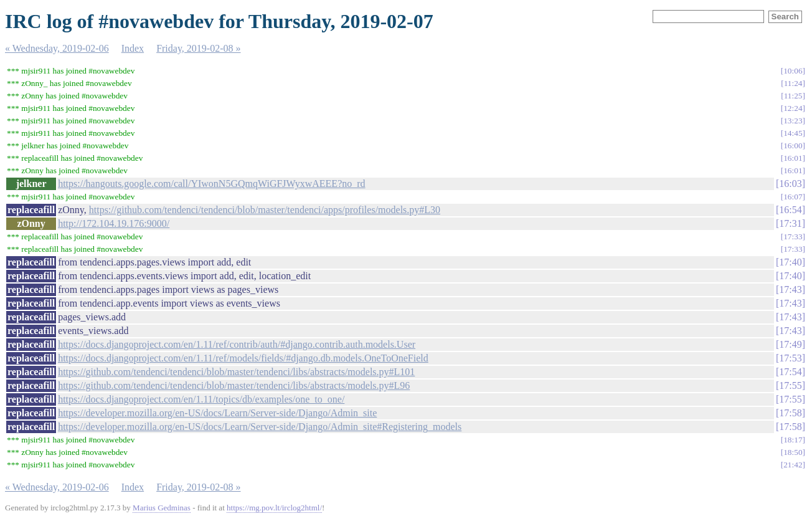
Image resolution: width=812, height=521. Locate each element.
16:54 (790, 210)
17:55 (790, 385)
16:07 (793, 197)
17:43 (790, 289)
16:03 (790, 184)
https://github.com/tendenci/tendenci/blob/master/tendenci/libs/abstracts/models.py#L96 (234, 385)
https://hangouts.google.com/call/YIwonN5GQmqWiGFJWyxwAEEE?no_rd (211, 184)
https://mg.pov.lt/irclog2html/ (274, 508)
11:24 (793, 83)
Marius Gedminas (162, 508)
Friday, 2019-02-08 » (198, 48)
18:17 (793, 440)
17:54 (790, 372)
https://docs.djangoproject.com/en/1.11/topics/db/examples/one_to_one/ (201, 399)
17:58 (790, 413)
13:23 (793, 121)
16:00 (793, 146)
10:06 (793, 71)
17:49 (790, 344)
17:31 (790, 223)
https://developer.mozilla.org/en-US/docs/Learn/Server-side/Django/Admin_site (217, 413)
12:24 (793, 108)
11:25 (793, 96)
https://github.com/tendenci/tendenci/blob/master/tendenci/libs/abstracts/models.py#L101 (236, 372)
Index (133, 48)
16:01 (793, 158)
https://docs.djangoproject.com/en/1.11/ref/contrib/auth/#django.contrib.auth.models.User (237, 344)
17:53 (790, 358)
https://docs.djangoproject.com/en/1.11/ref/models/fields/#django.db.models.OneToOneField (243, 358)
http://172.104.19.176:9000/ (114, 223)
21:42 (793, 465)
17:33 (793, 237)
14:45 (793, 133)
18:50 (793, 452)
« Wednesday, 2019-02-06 (57, 48)
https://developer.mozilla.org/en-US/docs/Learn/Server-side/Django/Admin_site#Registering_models (260, 427)
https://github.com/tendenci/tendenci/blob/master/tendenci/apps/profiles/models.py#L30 (265, 210)
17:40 (790, 262)
